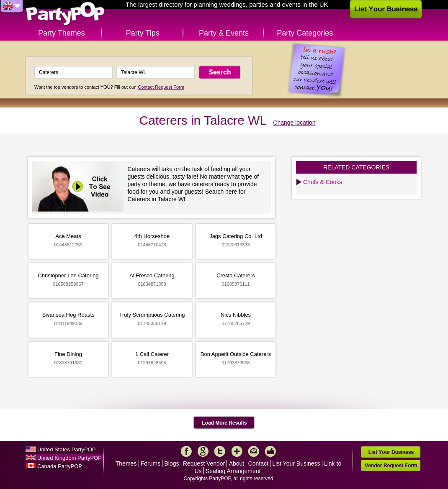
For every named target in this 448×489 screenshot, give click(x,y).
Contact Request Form (161, 87)
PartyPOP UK (65, 14)
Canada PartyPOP (60, 466)
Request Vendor (204, 463)
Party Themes (62, 33)
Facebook (186, 451)
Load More (224, 423)
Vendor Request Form (391, 465)
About (237, 463)
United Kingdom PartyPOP (70, 458)
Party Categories (305, 33)
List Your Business (296, 463)
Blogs (172, 463)
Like (270, 451)
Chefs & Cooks (323, 182)
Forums (151, 463)
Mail (254, 451)
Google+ (203, 451)
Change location (294, 123)
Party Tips (143, 33)
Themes (126, 463)
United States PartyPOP (66, 449)
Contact (258, 463)
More (237, 451)
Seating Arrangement (233, 471)
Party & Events (224, 33)
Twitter (220, 451)
